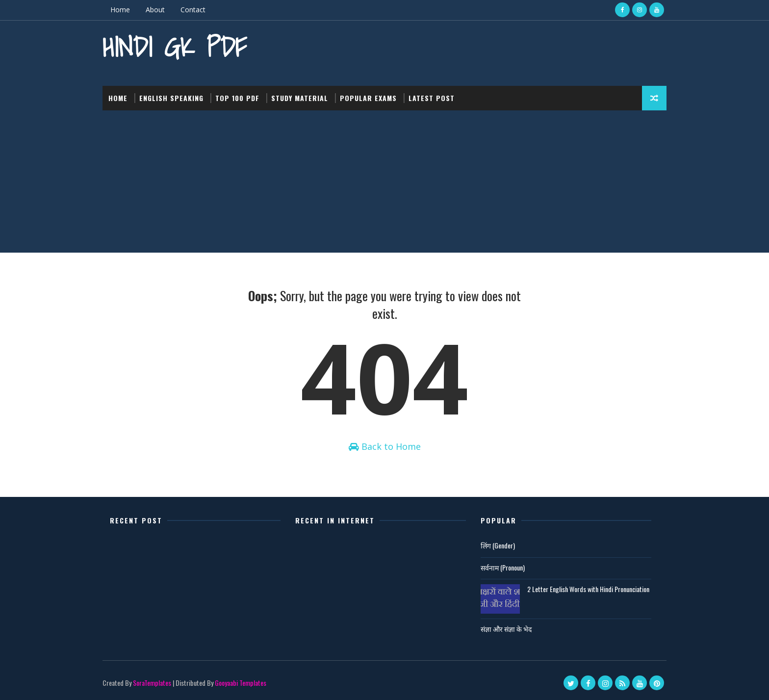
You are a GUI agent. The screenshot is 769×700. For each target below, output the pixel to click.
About (155, 10)
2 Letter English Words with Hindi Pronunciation (588, 589)
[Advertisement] (384, 184)
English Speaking (171, 98)
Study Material (300, 98)
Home (120, 10)
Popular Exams (368, 98)
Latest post (432, 98)
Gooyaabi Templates (241, 683)
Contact (193, 10)
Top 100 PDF (237, 98)
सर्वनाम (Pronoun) (503, 567)
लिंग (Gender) (498, 545)
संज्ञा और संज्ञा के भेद (506, 629)
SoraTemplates (152, 683)
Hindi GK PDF (175, 47)
